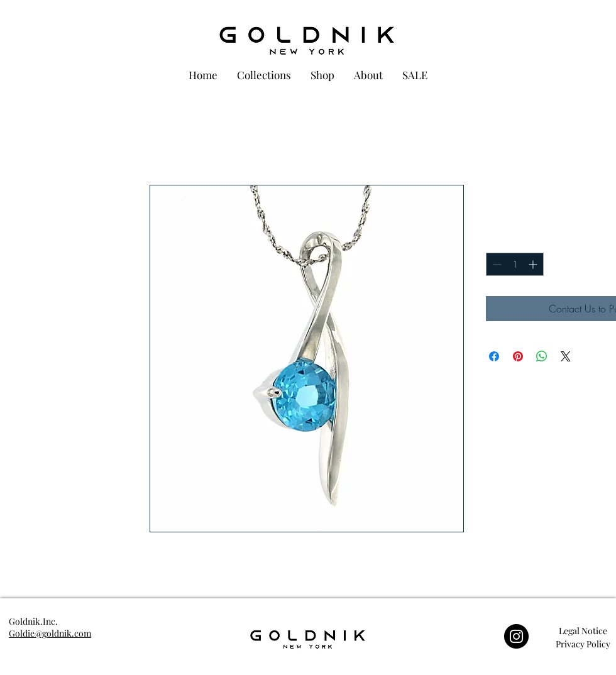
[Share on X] (566, 356)
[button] (583, 631)
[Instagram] (516, 636)
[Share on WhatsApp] (542, 356)
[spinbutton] (515, 264)
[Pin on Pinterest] (518, 356)
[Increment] (534, 264)
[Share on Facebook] (494, 356)
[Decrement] (496, 264)
